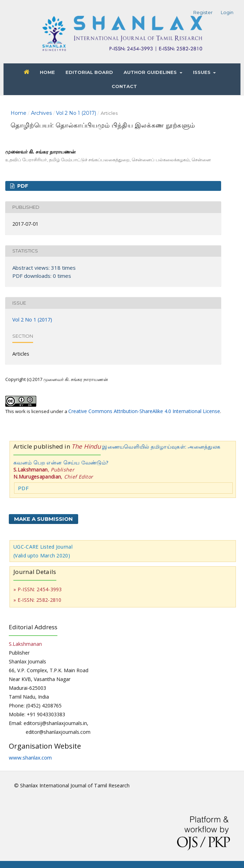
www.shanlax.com (30, 757)
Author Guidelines (151, 72)
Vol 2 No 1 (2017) (76, 113)
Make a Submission (43, 519)
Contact (124, 86)
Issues (202, 72)
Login (227, 12)
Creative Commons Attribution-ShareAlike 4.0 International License (144, 411)
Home (47, 72)
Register (203, 12)
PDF (22, 186)
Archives (41, 113)
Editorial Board (89, 72)
